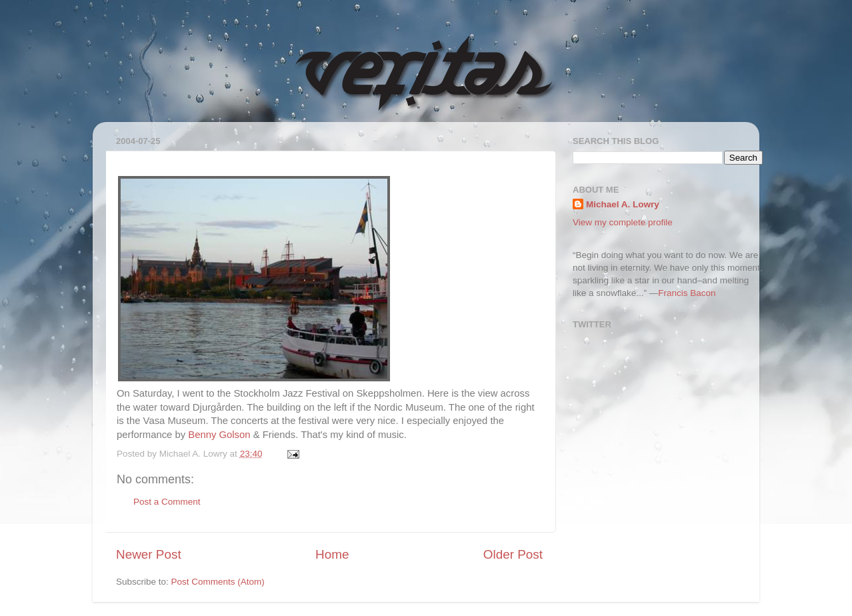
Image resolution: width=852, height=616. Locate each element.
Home (332, 554)
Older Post (513, 554)
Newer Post (149, 554)
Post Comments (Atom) (218, 582)
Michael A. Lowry (623, 204)
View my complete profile (623, 222)
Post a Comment (167, 502)
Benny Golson (219, 435)
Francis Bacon (687, 293)
